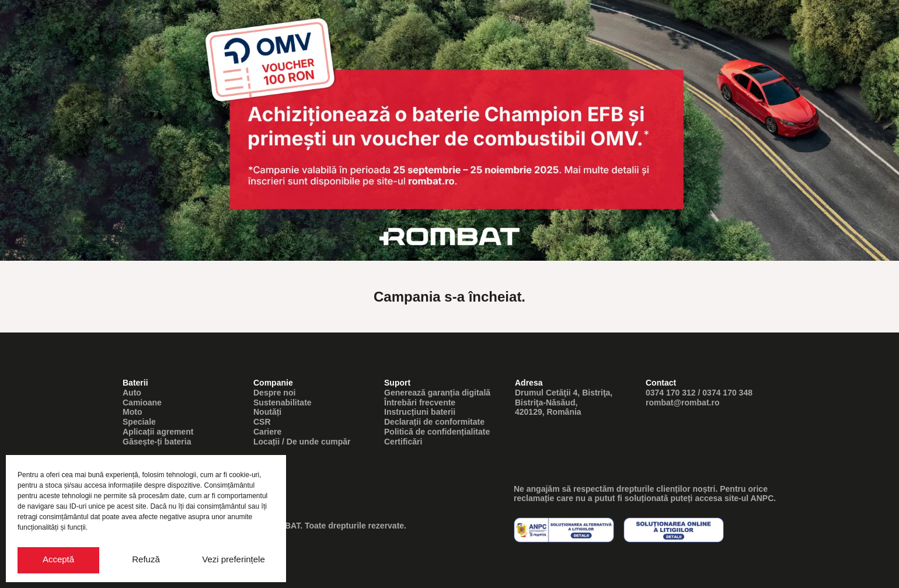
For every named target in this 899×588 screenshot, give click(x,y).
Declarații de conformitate (434, 422)
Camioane (142, 402)
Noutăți (267, 412)
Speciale (139, 422)
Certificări (403, 442)
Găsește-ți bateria (157, 442)
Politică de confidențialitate (437, 432)
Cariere (267, 432)
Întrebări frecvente (420, 402)
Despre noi (274, 393)
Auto (132, 393)
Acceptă (58, 559)
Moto (132, 412)
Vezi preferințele (234, 559)
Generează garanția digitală (437, 393)
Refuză (146, 559)
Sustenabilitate (283, 402)
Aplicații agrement (158, 432)
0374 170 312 (671, 393)
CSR (262, 422)
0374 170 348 (727, 393)
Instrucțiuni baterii (420, 412)
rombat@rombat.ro (682, 402)
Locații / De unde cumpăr (302, 442)
